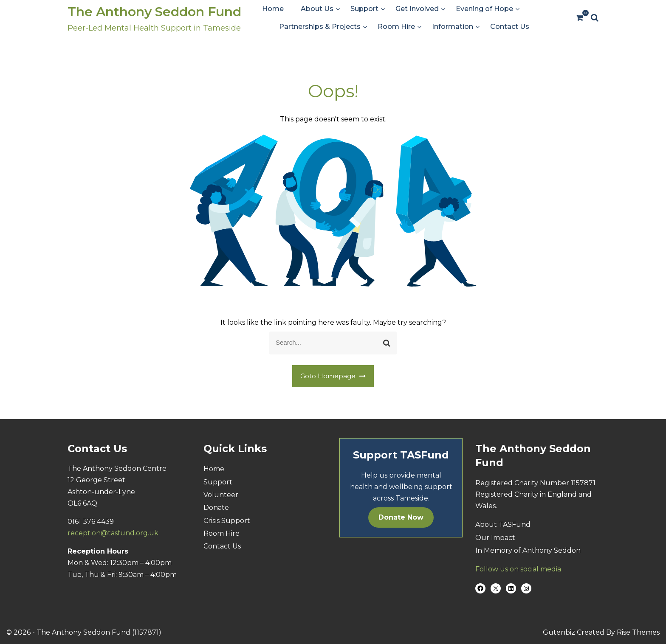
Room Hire (396, 27)
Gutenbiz (560, 632)
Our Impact (495, 538)
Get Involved (417, 9)
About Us (317, 9)
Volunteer (221, 495)
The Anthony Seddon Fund (154, 12)
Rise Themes (638, 632)
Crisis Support (227, 521)
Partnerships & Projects (320, 27)
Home (273, 9)
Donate (216, 508)
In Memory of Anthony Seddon (528, 550)
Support (364, 9)
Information (453, 27)
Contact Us (510, 27)
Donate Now (401, 517)
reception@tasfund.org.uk (113, 533)
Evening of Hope (484, 9)
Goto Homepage (333, 376)
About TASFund (503, 524)
